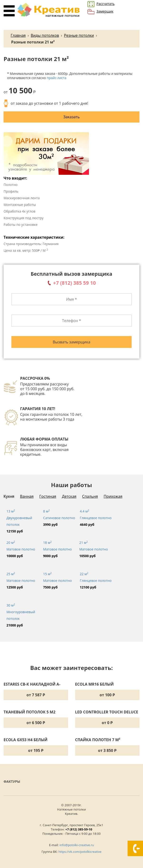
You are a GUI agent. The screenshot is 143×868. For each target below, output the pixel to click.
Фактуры (12, 781)
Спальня (90, 496)
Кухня (9, 496)
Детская (69, 496)
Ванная (27, 496)
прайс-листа (57, 78)
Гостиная (48, 496)
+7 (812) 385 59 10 (74, 283)
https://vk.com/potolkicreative (80, 852)
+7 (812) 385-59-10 (79, 829)
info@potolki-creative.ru (77, 845)
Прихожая (113, 496)
